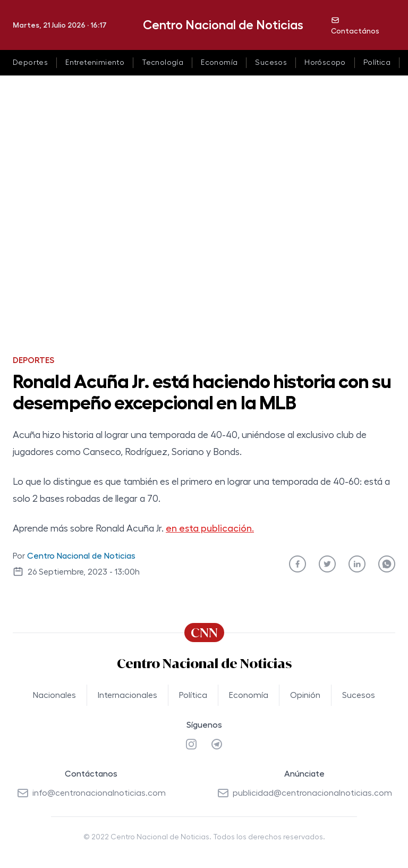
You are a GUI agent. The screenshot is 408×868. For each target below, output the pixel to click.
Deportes (30, 63)
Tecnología (163, 63)
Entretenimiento (95, 63)
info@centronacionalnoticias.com (91, 793)
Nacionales (54, 695)
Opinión (305, 695)
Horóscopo (325, 63)
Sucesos (271, 63)
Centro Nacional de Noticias (223, 25)
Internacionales (127, 695)
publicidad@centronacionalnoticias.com (304, 793)
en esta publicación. (210, 528)
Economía (219, 63)
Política (377, 63)
